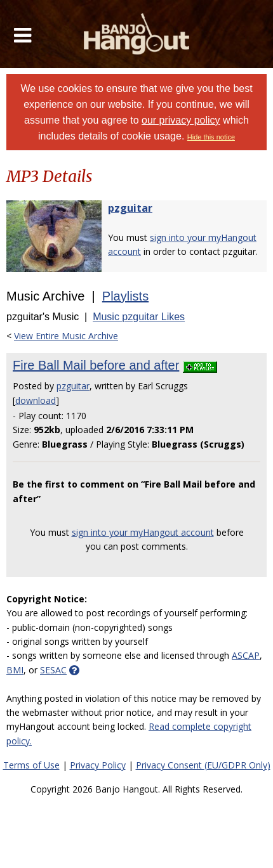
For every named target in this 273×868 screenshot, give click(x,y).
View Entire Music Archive (66, 336)
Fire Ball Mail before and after (96, 365)
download (36, 400)
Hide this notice (211, 137)
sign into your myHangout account (143, 532)
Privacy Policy (98, 765)
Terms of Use (31, 765)
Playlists (125, 296)
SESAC (53, 670)
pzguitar (130, 208)
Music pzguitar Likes (139, 317)
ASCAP (246, 655)
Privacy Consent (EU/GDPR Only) (203, 765)
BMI (15, 670)
